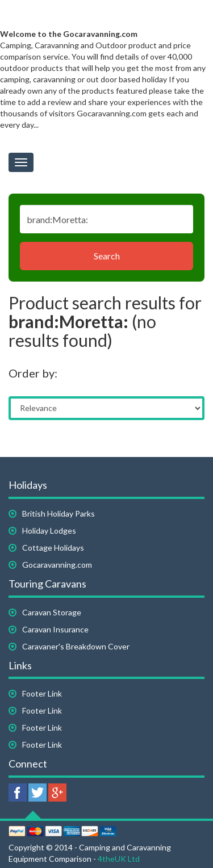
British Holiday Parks (59, 513)
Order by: (33, 373)
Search (107, 256)
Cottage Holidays (53, 548)
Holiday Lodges (49, 531)
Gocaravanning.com (57, 565)
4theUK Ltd (119, 859)
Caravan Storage (52, 612)
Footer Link (42, 693)
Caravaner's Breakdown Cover (76, 646)
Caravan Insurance (55, 629)
